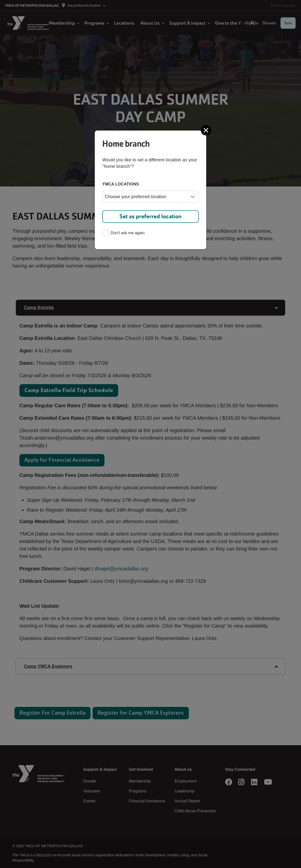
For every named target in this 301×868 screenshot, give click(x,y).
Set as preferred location (150, 216)
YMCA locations (121, 184)
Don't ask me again (124, 233)
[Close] (206, 130)
